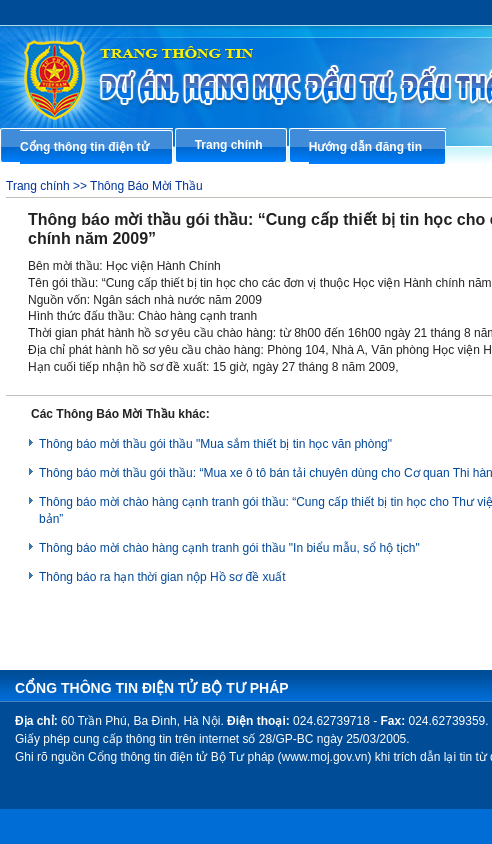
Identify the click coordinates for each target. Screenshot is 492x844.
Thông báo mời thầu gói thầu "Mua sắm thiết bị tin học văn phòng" (215, 444)
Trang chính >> (48, 186)
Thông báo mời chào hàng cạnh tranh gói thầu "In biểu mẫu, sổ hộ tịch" (229, 548)
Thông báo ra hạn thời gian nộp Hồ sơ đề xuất (162, 577)
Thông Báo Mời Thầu (146, 186)
